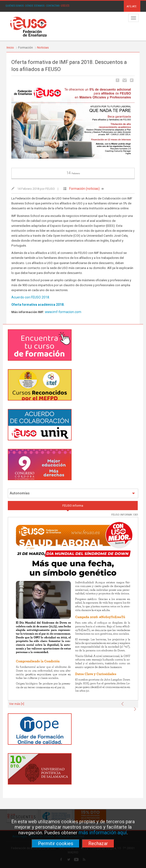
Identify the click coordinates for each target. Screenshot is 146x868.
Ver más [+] (17, 704)
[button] (124, 703)
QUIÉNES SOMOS (15, 6)
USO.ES (65, 6)
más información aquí (103, 833)
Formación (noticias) (84, 189)
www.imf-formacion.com (63, 312)
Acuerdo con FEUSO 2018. (31, 297)
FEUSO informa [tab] (73, 506)
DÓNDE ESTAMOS (35, 6)
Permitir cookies (56, 843)
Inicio (10, 48)
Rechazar (98, 843)
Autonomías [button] (72, 493)
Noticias (43, 48)
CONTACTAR (53, 6)
